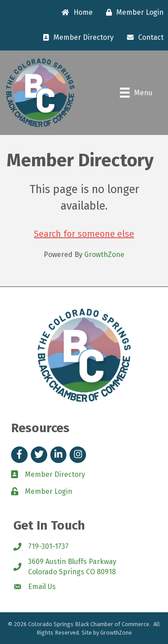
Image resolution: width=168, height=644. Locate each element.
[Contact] (143, 38)
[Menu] (136, 93)
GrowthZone (104, 255)
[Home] (75, 13)
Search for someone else (84, 234)
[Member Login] (133, 13)
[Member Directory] (76, 38)
